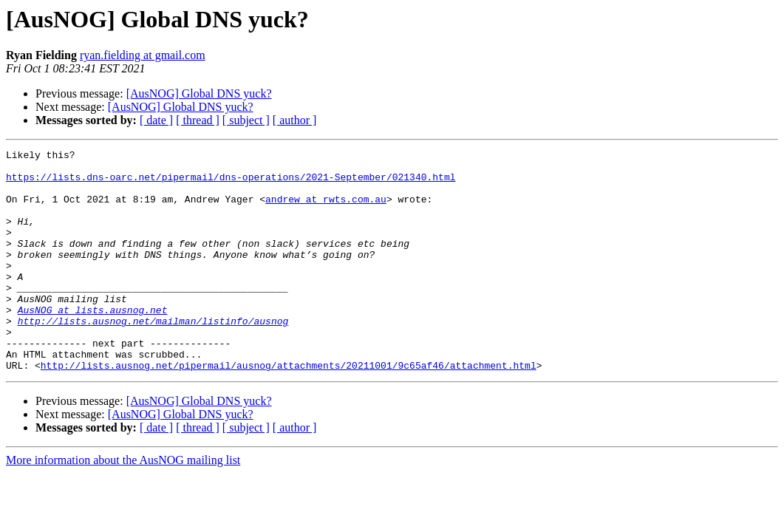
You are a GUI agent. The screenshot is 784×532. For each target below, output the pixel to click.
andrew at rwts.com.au (326, 210)
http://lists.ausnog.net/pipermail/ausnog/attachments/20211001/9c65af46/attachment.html (289, 409)
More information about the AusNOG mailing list (123, 504)
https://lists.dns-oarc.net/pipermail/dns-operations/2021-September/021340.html (231, 183)
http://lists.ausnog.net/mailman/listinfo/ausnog (153, 356)
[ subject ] (246, 120)
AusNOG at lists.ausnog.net (93, 343)
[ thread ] (198, 120)
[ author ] (295, 120)
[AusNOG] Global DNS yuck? (199, 93)
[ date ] (156, 120)
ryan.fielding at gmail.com (143, 55)
